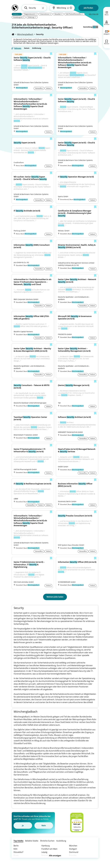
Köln (16, 849)
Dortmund (74, 852)
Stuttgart (73, 849)
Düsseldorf (18, 852)
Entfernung (37, 48)
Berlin (16, 846)
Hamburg (46, 846)
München (73, 846)
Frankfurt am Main (49, 849)
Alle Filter (94, 14)
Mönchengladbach (25, 34)
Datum (27, 48)
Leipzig (44, 852)
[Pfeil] (20, 14)
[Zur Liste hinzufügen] (51, 54)
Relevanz (18, 48)
